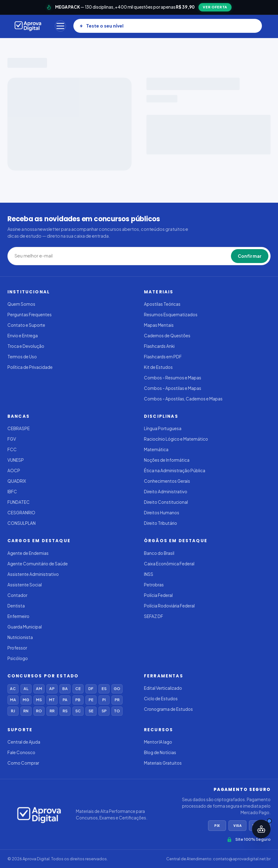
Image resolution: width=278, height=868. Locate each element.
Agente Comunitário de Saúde (38, 564)
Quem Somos (21, 304)
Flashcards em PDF (163, 357)
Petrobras (154, 585)
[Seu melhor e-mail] (105, 256)
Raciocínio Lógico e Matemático (176, 439)
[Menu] (60, 26)
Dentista (16, 606)
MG (26, 700)
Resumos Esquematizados (171, 315)
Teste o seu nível (101, 26)
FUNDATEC (19, 502)
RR (52, 711)
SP (104, 711)
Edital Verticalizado (163, 688)
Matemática (156, 449)
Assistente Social (25, 585)
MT (52, 700)
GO (117, 689)
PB (78, 700)
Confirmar (250, 256)
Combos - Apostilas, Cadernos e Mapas (183, 399)
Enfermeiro (18, 616)
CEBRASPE (19, 428)
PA (65, 700)
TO (117, 711)
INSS (149, 574)
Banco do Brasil (159, 553)
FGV (12, 439)
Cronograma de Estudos (168, 709)
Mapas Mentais (159, 325)
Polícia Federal (158, 595)
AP (52, 689)
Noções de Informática (167, 460)
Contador (17, 595)
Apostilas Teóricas (162, 304)
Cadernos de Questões (167, 336)
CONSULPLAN (22, 523)
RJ (13, 711)
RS (65, 711)
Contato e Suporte (26, 325)
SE (91, 711)
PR (117, 700)
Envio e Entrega (23, 336)
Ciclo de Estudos (161, 699)
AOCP (14, 471)
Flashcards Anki (159, 346)
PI (104, 700)
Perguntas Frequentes (30, 315)
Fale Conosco (21, 752)
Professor (17, 648)
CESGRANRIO (21, 513)
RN (26, 711)
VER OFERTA (215, 7)
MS (39, 700)
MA (13, 700)
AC (13, 689)
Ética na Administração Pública (175, 471)
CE (78, 689)
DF (91, 689)
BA (65, 689)
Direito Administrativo (166, 492)
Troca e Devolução (26, 346)
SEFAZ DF (154, 616)
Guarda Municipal (25, 627)
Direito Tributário (161, 523)
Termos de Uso (22, 357)
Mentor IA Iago (158, 742)
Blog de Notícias (160, 752)
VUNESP (16, 460)
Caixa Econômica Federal (169, 564)
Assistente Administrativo (33, 574)
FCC (12, 449)
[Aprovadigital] (28, 26)
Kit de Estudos (158, 367)
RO (39, 711)
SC (78, 711)
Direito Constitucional (166, 502)
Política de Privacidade (30, 367)
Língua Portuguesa (163, 428)
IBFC (12, 492)
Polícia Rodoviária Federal (169, 606)
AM (39, 689)
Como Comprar (23, 763)
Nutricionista (20, 637)
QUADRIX (17, 481)
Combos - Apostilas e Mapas (173, 388)
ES (104, 689)
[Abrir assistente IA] (261, 829)
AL (26, 689)
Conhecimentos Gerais (167, 481)
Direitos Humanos (162, 513)
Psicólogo (18, 658)
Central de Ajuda (24, 742)
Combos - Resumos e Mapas (173, 378)
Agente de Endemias (28, 553)
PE (91, 700)
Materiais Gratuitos (163, 763)
